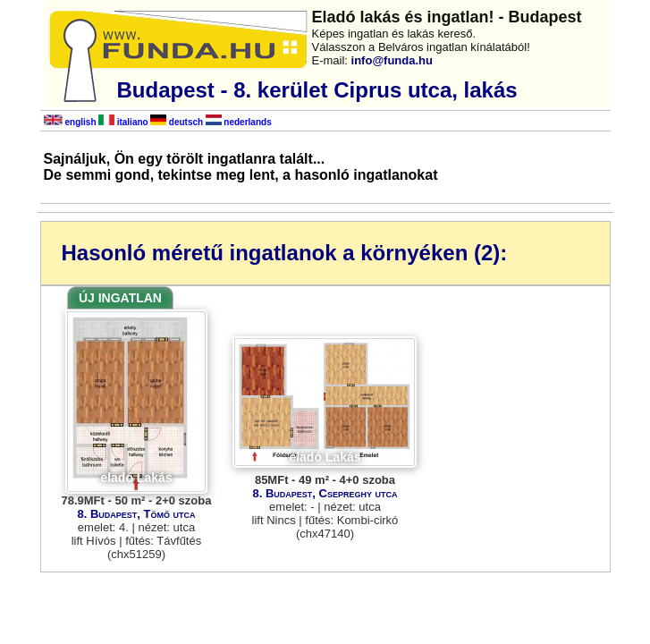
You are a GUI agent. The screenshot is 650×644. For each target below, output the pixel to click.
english (70, 122)
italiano (123, 122)
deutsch (177, 122)
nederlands (239, 122)
